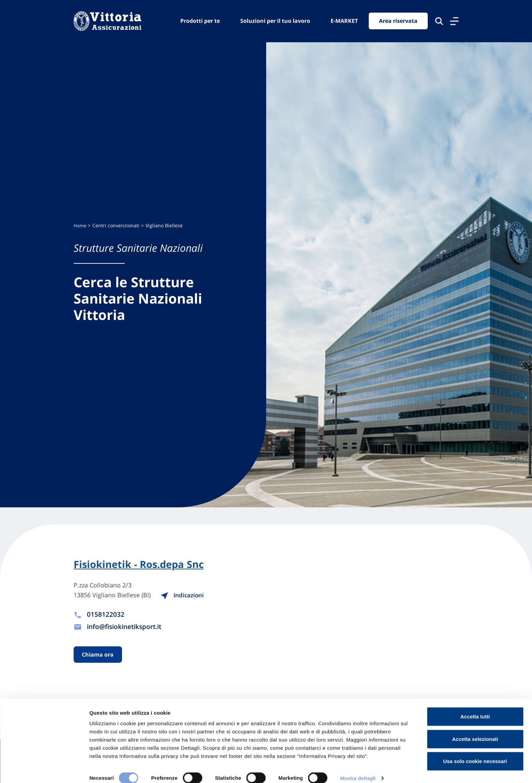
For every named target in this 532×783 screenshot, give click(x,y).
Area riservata (398, 21)
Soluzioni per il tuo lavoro (275, 21)
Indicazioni (190, 596)
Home (80, 225)
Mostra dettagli (359, 770)
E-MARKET (344, 21)
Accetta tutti (475, 708)
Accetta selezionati (475, 730)
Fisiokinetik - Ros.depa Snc (141, 565)
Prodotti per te (200, 21)
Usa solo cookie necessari (475, 753)
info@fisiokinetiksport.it (127, 627)
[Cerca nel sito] (439, 21)
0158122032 (106, 615)
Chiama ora (98, 655)
